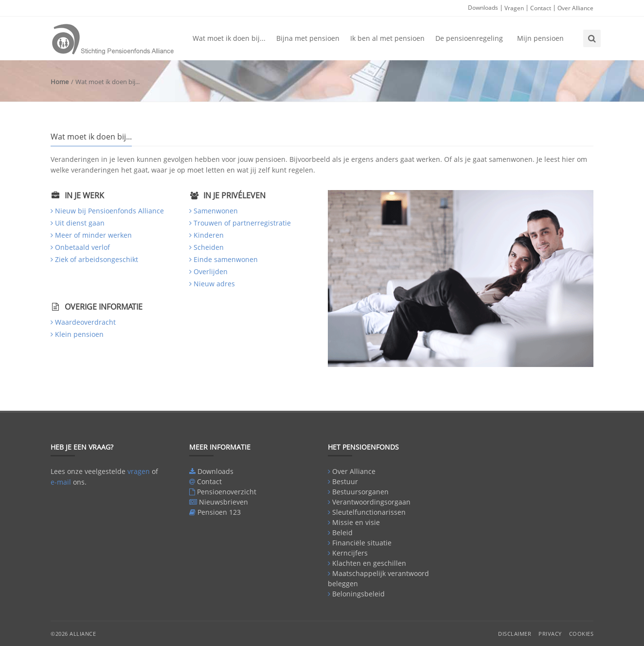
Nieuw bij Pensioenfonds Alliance (109, 211)
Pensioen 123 (219, 512)
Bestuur (345, 481)
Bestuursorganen (360, 492)
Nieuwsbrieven (224, 502)
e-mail (61, 482)
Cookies (581, 634)
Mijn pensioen (540, 38)
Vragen (514, 8)
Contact (541, 8)
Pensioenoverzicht (227, 492)
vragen (139, 471)
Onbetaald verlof (82, 247)
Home (60, 82)
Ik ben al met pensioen (387, 38)
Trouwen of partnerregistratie (242, 223)
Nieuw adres (214, 284)
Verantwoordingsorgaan (371, 502)
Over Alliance (575, 8)
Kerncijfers (350, 553)
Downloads (483, 8)
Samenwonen (216, 211)
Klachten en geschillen (369, 563)
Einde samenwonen (226, 259)
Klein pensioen (79, 334)
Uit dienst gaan (80, 223)
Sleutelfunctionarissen (369, 512)
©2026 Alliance (73, 634)
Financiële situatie (362, 543)
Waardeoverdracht (85, 322)
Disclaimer (515, 634)
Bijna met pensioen (308, 38)
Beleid (342, 533)
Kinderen (209, 235)
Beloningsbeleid (358, 594)
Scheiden (209, 247)
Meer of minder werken (93, 235)
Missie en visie (356, 522)
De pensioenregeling (469, 38)
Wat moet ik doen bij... (229, 38)
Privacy (550, 634)
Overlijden (211, 271)
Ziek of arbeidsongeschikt (97, 259)
